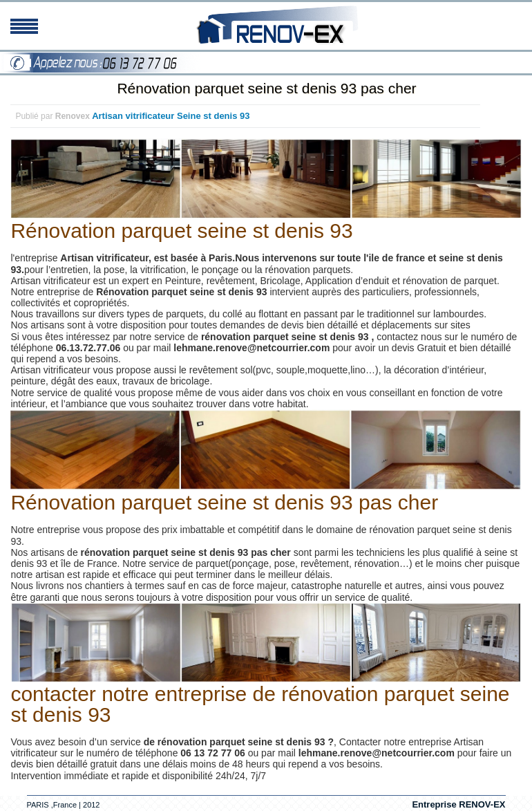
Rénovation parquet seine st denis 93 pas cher (266, 88)
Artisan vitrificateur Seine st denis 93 (171, 116)
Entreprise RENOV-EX (458, 804)
